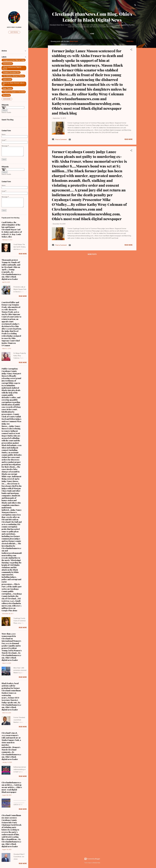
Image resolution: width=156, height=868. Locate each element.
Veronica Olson (97, 863)
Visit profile (14, 32)
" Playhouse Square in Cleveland (14, 92)
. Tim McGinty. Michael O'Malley (13, 76)
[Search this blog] (14, 124)
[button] (131, 50)
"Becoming (6, 95)
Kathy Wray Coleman (14, 27)
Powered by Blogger (92, 859)
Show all (130, 41)
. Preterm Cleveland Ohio (11, 72)
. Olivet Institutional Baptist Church (12, 68)
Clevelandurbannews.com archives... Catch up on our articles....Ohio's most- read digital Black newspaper (12, 787)
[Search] (135, 5)
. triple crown (7, 79)
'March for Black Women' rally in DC (13, 84)
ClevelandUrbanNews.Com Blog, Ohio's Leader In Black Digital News (92, 17)
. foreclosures (7, 64)
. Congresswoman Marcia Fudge (14, 60)
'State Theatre (7, 88)
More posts (92, 254)
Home (92, 34)
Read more (128, 139)
